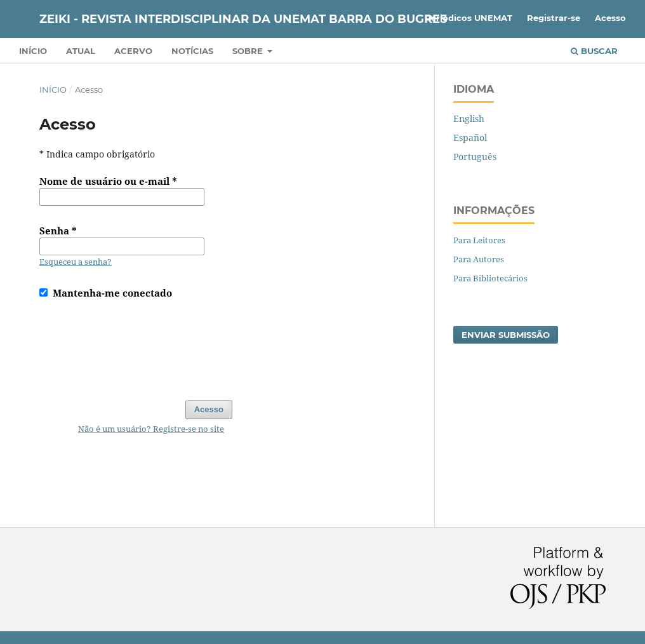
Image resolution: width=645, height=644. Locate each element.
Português (475, 157)
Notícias (192, 51)
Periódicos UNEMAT (469, 18)
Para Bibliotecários (490, 278)
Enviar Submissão (506, 335)
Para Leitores (479, 240)
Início (33, 51)
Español (470, 138)
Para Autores (479, 259)
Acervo (133, 51)
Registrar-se (554, 18)
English (469, 118)
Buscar (594, 51)
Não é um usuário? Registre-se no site (151, 429)
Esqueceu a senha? (76, 262)
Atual (81, 51)
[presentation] (136, 344)
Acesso (610, 18)
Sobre (249, 51)
